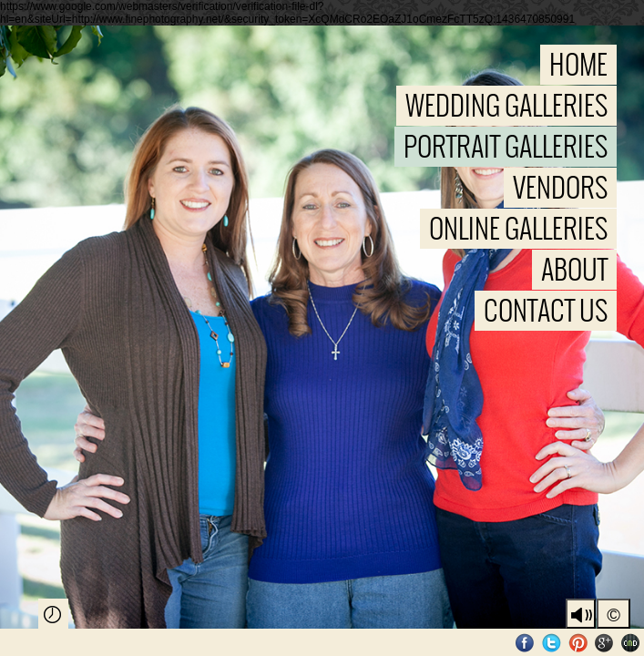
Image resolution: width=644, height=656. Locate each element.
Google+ (604, 643)
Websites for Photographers (631, 643)
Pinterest (578, 643)
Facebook (525, 643)
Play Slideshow (53, 614)
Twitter (552, 643)
